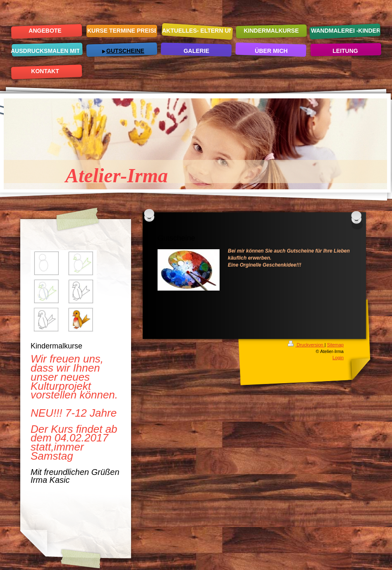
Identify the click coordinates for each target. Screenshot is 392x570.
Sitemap (335, 345)
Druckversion (306, 345)
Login (338, 358)
